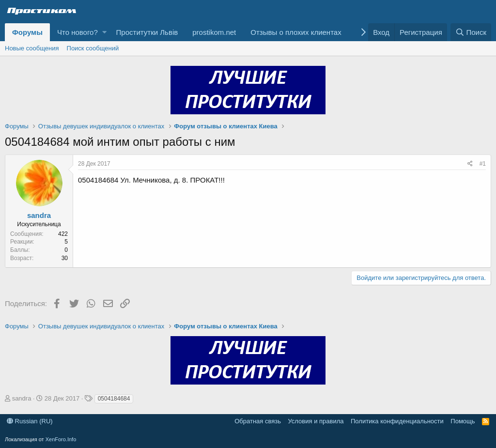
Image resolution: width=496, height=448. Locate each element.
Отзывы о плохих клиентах (296, 32)
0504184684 (114, 399)
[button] (104, 32)
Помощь (463, 421)
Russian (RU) (30, 421)
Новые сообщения (32, 48)
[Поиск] (471, 32)
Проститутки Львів (147, 32)
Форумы (27, 32)
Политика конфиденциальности (397, 421)
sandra (39, 215)
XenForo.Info (61, 439)
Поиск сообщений (93, 48)
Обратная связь (258, 421)
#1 (483, 164)
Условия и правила (316, 421)
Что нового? (77, 32)
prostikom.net (214, 32)
